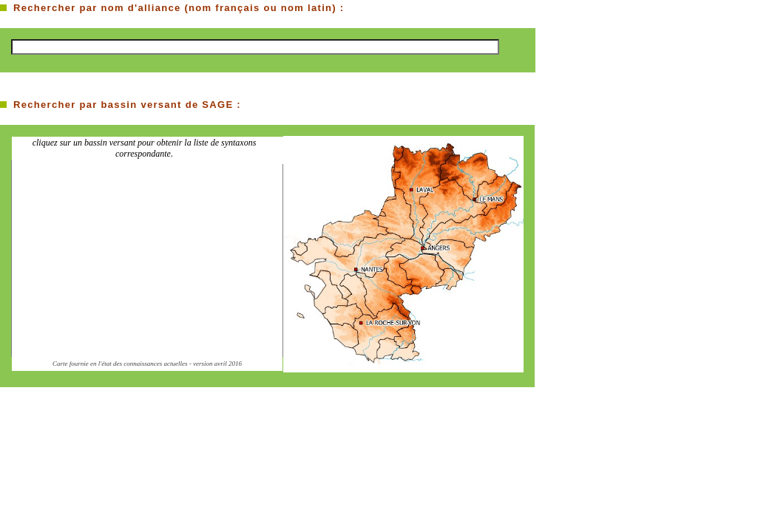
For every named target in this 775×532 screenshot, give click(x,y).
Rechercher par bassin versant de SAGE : (127, 105)
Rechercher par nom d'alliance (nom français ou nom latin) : (179, 8)
